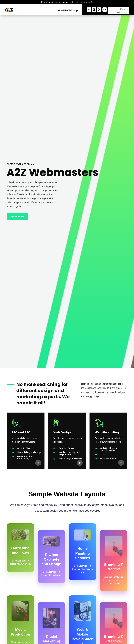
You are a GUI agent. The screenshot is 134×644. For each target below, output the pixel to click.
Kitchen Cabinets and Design (51, 559)
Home (56, 10)
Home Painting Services (83, 553)
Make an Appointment (122, 11)
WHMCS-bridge (70, 10)
